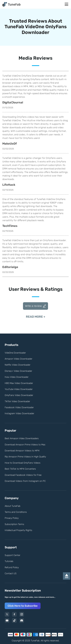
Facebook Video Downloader (19, 407)
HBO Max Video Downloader (19, 383)
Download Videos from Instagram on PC (25, 481)
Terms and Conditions (16, 512)
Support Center (12, 555)
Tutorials (9, 561)
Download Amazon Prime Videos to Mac (25, 445)
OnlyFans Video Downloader (19, 395)
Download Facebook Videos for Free (23, 475)
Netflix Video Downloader (17, 365)
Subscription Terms (14, 524)
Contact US (11, 573)
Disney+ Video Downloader (18, 371)
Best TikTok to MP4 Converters (20, 469)
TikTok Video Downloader (17, 401)
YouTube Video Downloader (19, 389)
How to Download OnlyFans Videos (23, 463)
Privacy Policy (12, 518)
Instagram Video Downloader (19, 413)
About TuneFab (13, 506)
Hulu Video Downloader (17, 377)
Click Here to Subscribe (23, 606)
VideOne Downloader (15, 353)
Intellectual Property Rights (18, 530)
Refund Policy (12, 567)
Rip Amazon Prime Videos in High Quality (25, 457)
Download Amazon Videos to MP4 (22, 451)
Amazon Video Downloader (18, 359)
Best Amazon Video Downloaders (22, 438)
